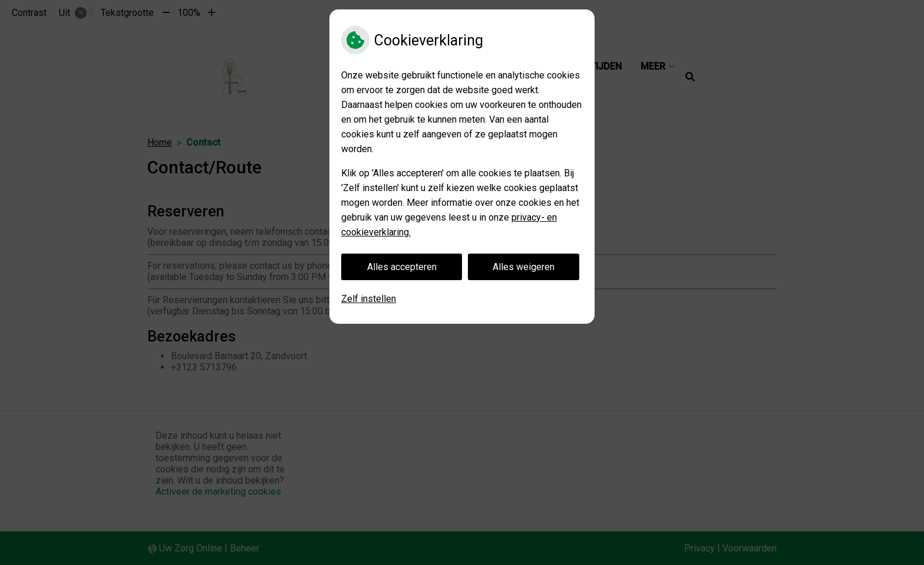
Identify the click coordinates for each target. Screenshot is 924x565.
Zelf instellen (369, 299)
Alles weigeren (524, 267)
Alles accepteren (402, 267)
